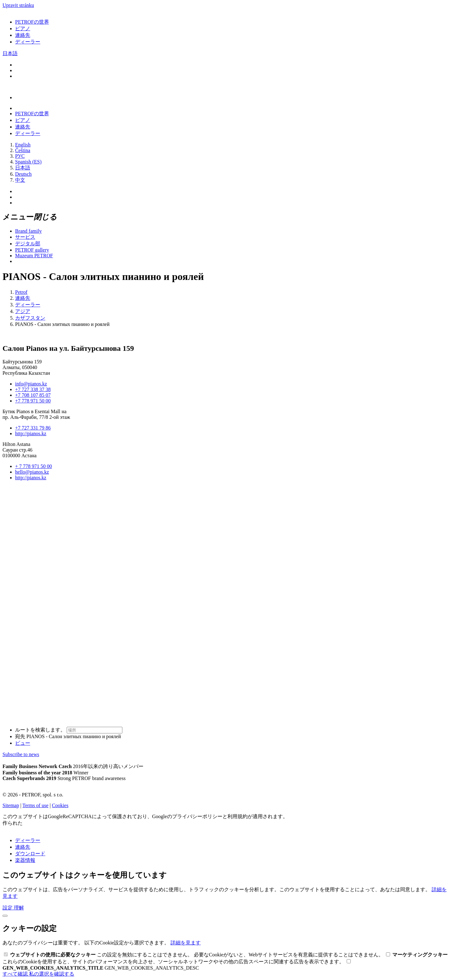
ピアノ (23, 28)
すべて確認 (16, 974)
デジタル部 (28, 244)
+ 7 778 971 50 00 (34, 466)
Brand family (28, 231)
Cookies (60, 805)
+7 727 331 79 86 (33, 428)
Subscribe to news (21, 754)
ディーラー (28, 42)
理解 (19, 908)
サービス (25, 237)
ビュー (23, 743)
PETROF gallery (32, 250)
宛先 (68, 736)
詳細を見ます (186, 943)
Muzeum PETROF (34, 256)
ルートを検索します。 (69, 730)
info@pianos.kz (31, 384)
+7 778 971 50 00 (33, 401)
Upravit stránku (18, 5)
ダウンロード (30, 854)
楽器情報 (25, 860)
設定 (8, 908)
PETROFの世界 (32, 22)
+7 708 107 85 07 (33, 395)
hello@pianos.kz (32, 472)
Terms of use (35, 805)
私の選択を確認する (52, 974)
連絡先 (23, 35)
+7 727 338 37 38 (33, 389)
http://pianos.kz (31, 433)
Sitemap (11, 805)
